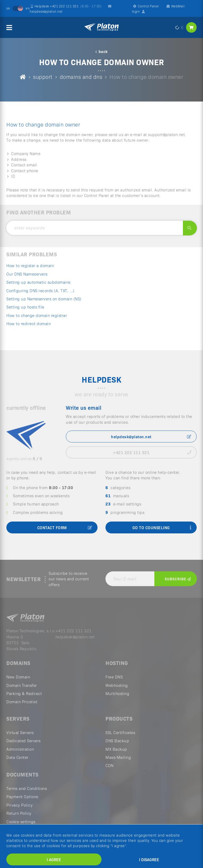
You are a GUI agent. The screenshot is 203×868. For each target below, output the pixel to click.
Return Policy (19, 813)
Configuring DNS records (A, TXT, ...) (40, 290)
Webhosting (117, 685)
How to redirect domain (29, 323)
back (101, 51)
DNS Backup (117, 741)
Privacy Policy (19, 805)
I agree (54, 859)
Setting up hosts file (25, 307)
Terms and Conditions (27, 789)
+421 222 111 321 (152, 452)
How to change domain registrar (37, 315)
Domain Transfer (22, 685)
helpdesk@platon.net (151, 437)
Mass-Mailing (118, 757)
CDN (110, 766)
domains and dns (81, 76)
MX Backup (116, 749)
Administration (20, 749)
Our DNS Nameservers (27, 274)
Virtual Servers (20, 733)
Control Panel (146, 6)
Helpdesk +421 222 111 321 (66, 6)
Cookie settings (21, 821)
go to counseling (162, 527)
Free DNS (114, 677)
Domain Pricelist (22, 702)
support (43, 76)
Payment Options (22, 797)
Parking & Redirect (24, 694)
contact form (65, 527)
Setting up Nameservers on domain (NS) (44, 299)
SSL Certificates (120, 733)
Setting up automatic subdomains (38, 282)
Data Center (17, 757)
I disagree (149, 859)
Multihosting (117, 694)
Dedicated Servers (24, 741)
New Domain (18, 677)
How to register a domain (30, 265)
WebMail (176, 6)
